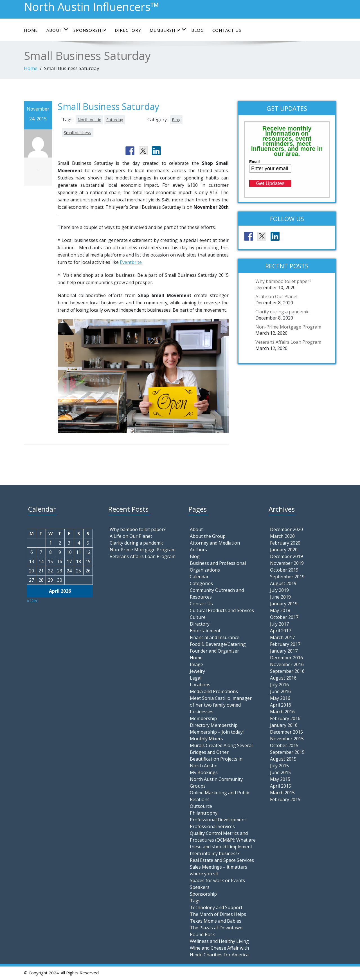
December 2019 (286, 556)
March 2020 (282, 536)
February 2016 (285, 718)
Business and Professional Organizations (218, 567)
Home (31, 30)
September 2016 (287, 671)
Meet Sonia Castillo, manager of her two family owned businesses (221, 705)
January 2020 (284, 550)
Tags (195, 901)
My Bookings (204, 772)
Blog (198, 30)
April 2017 (281, 631)
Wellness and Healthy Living (219, 941)
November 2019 (287, 563)
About (58, 30)
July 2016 (279, 685)
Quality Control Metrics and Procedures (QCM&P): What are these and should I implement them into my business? (223, 843)
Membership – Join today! (217, 732)
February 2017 (285, 644)
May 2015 (280, 779)
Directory (128, 30)
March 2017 (282, 637)
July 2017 (279, 624)
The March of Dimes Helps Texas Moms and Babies (218, 918)
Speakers (200, 887)
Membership (168, 30)
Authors (198, 550)
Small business (77, 133)
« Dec (32, 601)
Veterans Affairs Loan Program (288, 342)
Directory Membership (214, 725)
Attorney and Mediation (215, 543)
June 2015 (280, 772)
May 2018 (280, 610)
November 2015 (287, 739)
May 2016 (280, 698)
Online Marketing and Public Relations (220, 796)
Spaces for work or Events (217, 880)
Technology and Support (216, 907)
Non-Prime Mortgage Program (288, 327)
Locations (200, 685)
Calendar (199, 577)
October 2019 (284, 570)
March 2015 (282, 793)
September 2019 (287, 577)
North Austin (89, 120)
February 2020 (285, 543)
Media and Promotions (214, 691)
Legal (196, 678)
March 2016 (282, 712)
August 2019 (283, 583)
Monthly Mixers (206, 739)
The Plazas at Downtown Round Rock (216, 931)
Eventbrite (131, 262)
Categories (201, 583)
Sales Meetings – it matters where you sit (219, 870)
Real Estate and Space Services (222, 860)
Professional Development (218, 820)
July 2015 (279, 766)
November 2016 (287, 664)
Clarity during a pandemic (282, 312)
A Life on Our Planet (277, 296)
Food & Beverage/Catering (218, 644)
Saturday (115, 120)
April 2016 (281, 705)
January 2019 (284, 604)
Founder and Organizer (214, 651)
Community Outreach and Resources (217, 594)
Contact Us (227, 30)
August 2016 (283, 678)
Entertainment (205, 631)
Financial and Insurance (215, 637)
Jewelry (197, 671)
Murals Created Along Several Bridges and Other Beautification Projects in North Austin (221, 756)
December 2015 (286, 732)
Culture (198, 617)
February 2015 (285, 799)
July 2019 (279, 590)
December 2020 (286, 529)
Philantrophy (204, 813)
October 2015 (284, 745)
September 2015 (287, 752)
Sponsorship (90, 30)
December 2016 (286, 658)
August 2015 (283, 759)
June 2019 (280, 597)
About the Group (208, 536)
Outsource (201, 806)
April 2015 (281, 786)
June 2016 (280, 691)
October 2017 (284, 617)
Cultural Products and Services (222, 610)
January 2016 (284, 725)
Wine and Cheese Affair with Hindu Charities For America (219, 951)
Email (254, 162)
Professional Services (212, 826)
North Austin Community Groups (216, 783)
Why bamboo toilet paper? (283, 281)
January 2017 (284, 651)
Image (196, 664)
